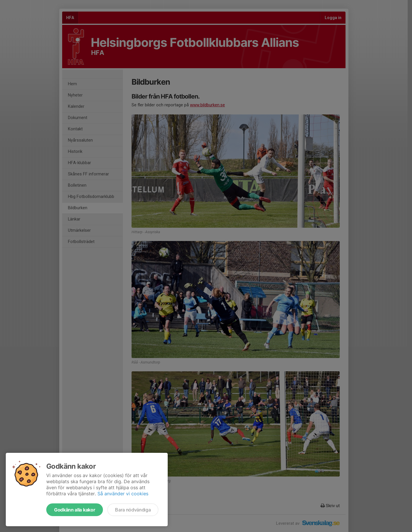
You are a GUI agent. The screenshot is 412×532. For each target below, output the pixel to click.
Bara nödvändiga (133, 510)
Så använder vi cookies (123, 494)
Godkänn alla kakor (75, 510)
